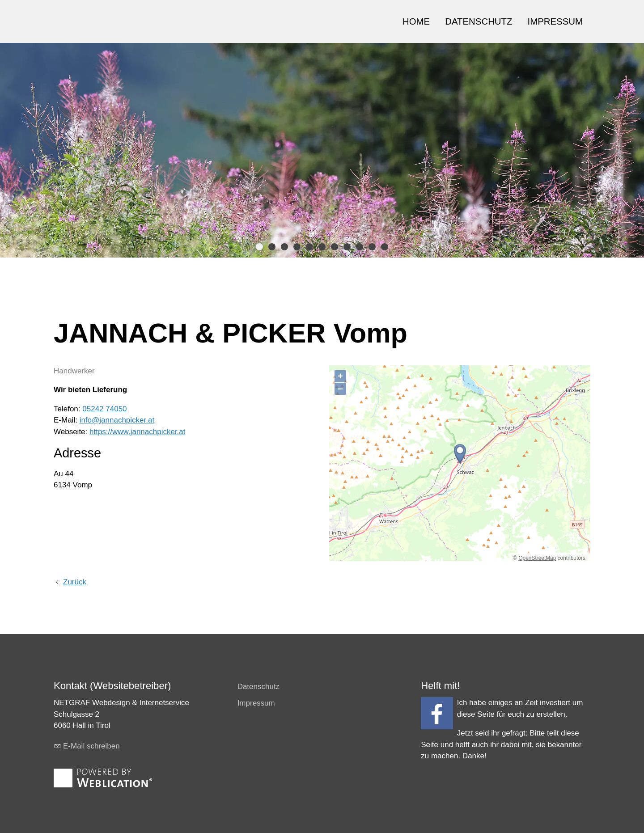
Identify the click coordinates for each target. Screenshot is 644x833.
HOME (416, 21)
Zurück (75, 582)
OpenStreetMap (537, 558)
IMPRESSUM (555, 21)
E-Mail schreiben (91, 746)
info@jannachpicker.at (117, 420)
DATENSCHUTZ (479, 21)
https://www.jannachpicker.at (138, 432)
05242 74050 (104, 409)
